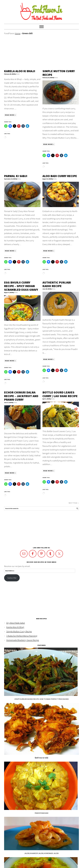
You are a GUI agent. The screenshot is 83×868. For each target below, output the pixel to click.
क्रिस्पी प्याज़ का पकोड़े (41, 758)
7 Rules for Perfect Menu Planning (22, 636)
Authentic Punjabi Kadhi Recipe (57, 284)
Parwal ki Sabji (16, 176)
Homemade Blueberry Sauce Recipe (23, 640)
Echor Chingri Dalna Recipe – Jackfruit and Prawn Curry (21, 396)
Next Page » (74, 503)
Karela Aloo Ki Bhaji (20, 71)
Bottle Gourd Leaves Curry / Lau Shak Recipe (60, 394)
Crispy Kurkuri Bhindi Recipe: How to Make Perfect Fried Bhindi (42, 699)
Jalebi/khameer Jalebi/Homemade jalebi (41, 853)
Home (18, 33)
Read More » (10, 115)
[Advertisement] (41, 52)
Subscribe (12, 578)
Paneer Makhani (42, 813)
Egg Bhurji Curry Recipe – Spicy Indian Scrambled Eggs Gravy (21, 286)
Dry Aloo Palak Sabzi (16, 623)
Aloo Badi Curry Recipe (60, 176)
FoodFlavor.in (41, 11)
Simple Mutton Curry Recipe (59, 73)
